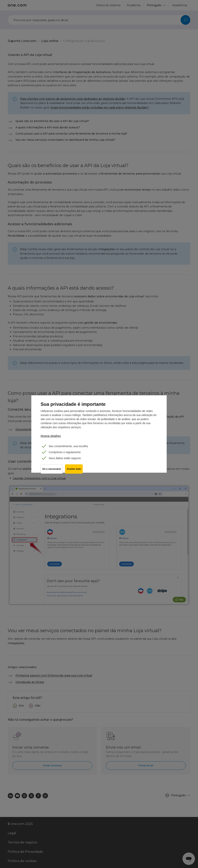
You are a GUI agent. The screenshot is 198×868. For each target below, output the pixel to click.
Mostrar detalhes (51, 436)
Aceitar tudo (75, 470)
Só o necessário (52, 470)
